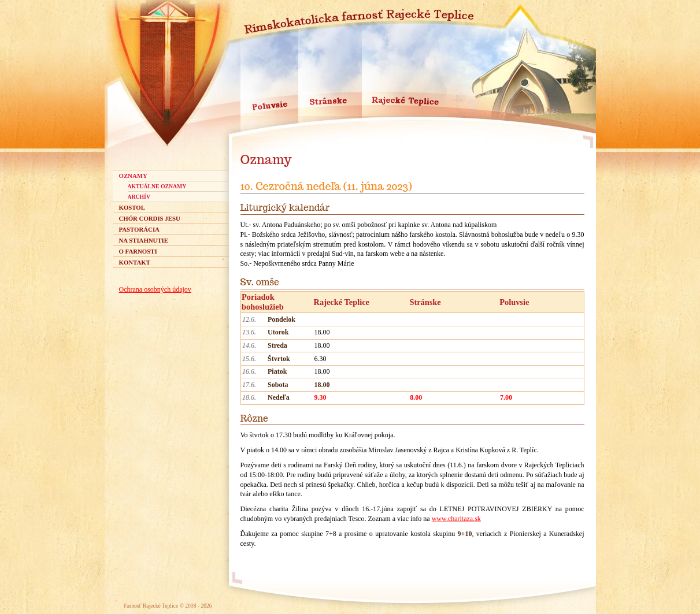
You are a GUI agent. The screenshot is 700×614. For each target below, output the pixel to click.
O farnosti (138, 251)
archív (139, 197)
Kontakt (135, 262)
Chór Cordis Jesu (150, 218)
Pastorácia (139, 229)
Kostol (132, 207)
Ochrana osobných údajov (155, 289)
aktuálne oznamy (157, 186)
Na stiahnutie (144, 240)
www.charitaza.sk (456, 519)
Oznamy (133, 176)
